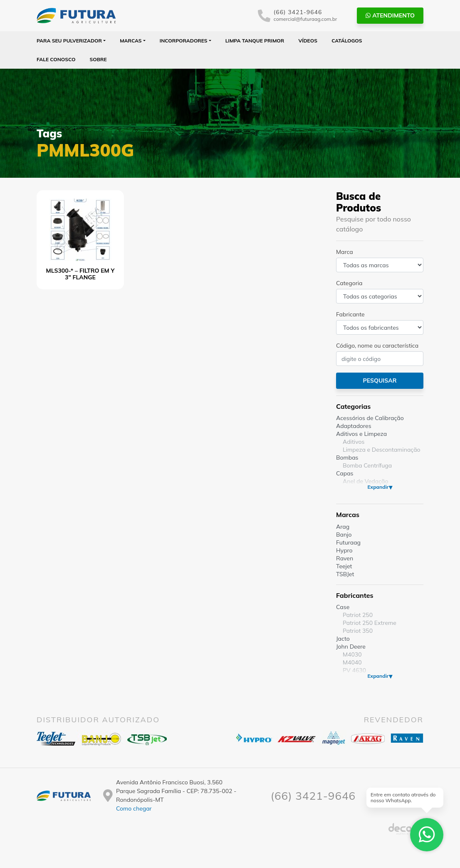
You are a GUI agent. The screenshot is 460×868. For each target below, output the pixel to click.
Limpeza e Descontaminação (382, 450)
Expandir (378, 487)
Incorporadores (184, 41)
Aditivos (354, 442)
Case (343, 607)
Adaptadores (354, 426)
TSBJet (345, 574)
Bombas (347, 458)
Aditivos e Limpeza (361, 434)
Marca (345, 252)
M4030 (352, 654)
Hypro (344, 550)
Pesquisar (380, 381)
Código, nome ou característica (377, 346)
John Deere (351, 647)
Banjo (344, 535)
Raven (345, 558)
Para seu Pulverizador (69, 41)
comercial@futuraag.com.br (305, 19)
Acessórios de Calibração (370, 418)
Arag (343, 527)
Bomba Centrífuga (367, 465)
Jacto (343, 639)
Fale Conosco (56, 59)
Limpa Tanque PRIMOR (255, 41)
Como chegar (134, 808)
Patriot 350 (358, 631)
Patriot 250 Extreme (370, 623)
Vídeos (308, 41)
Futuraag (348, 542)
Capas (345, 473)
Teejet (344, 566)
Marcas (131, 41)
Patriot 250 (358, 615)
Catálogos (347, 41)
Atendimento (390, 15)
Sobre (98, 59)
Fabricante (350, 314)
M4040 (352, 662)
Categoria (349, 283)
